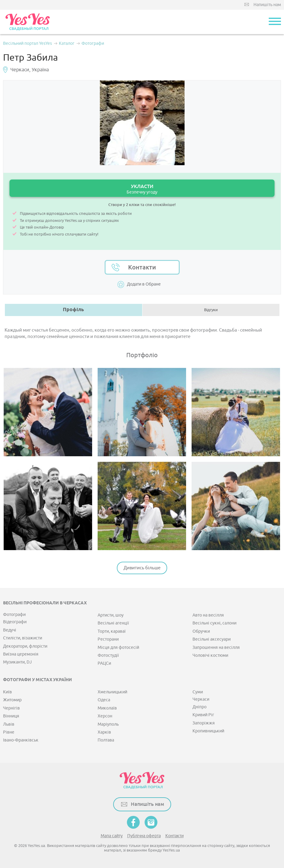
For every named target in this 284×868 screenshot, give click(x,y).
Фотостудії (108, 655)
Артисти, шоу (111, 615)
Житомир (12, 700)
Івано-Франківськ (21, 740)
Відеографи (15, 622)
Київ (7, 692)
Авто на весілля (208, 615)
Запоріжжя (204, 723)
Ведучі (10, 630)
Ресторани (108, 639)
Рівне (9, 732)
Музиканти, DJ (17, 662)
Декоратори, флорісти (25, 646)
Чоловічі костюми (210, 655)
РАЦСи (104, 663)
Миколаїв (107, 708)
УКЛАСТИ (142, 189)
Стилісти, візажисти (23, 638)
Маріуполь (108, 724)
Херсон (105, 716)
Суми (198, 692)
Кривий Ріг (203, 715)
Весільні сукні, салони (214, 623)
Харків (104, 732)
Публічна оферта (144, 836)
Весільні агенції (113, 623)
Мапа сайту (112, 836)
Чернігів (11, 708)
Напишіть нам (267, 5)
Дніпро (200, 707)
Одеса (104, 700)
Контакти (142, 267)
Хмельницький (112, 692)
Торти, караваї (112, 631)
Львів (9, 724)
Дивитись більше (142, 568)
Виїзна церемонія (21, 654)
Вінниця (11, 716)
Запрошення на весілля (216, 647)
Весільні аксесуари (212, 639)
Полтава (106, 740)
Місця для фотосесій (118, 647)
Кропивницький (208, 731)
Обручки (201, 631)
